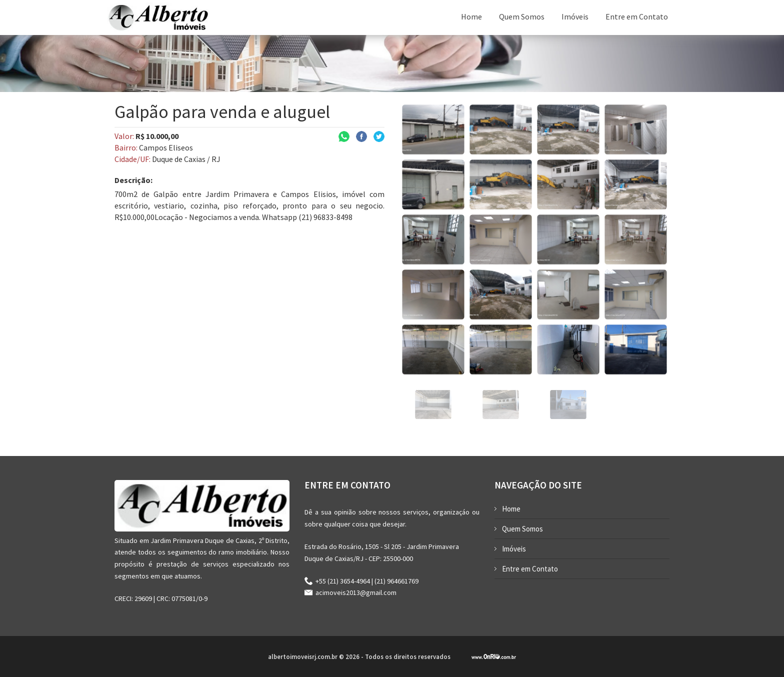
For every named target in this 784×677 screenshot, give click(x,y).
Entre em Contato (637, 16)
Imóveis (575, 16)
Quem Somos (522, 16)
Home (471, 16)
